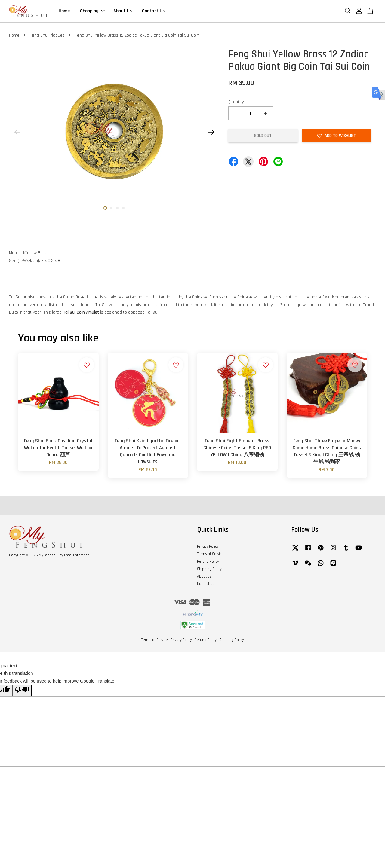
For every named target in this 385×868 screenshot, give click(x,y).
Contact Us (153, 12)
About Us (123, 12)
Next (211, 133)
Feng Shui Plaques (47, 36)
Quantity (236, 103)
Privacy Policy (208, 547)
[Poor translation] (22, 691)
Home (64, 12)
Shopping (92, 12)
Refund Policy (208, 562)
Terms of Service (210, 555)
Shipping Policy (209, 570)
